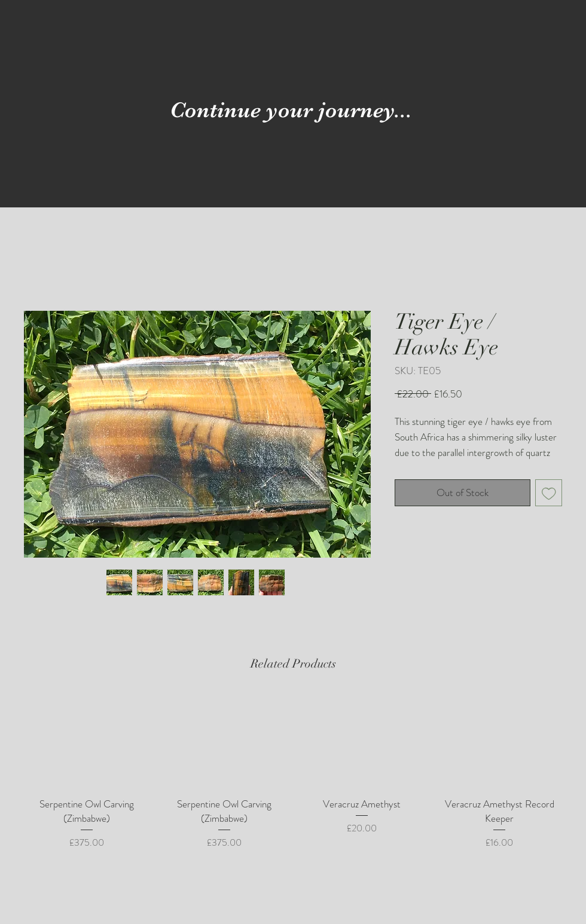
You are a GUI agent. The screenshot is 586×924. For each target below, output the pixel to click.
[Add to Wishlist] (549, 493)
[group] (293, 772)
